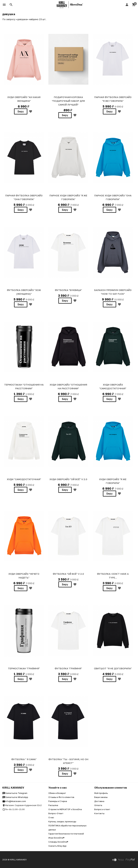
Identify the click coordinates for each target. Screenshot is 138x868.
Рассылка (53, 805)
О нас (51, 817)
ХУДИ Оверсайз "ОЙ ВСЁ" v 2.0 (68, 479)
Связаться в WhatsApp (15, 797)
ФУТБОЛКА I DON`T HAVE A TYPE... (113, 576)
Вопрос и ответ (102, 809)
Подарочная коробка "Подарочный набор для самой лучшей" (68, 101)
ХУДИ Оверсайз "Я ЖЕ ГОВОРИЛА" (113, 481)
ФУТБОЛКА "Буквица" (68, 290)
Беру (21, 111)
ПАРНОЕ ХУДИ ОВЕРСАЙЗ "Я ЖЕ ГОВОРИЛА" (68, 197)
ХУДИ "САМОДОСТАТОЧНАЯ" (24, 479)
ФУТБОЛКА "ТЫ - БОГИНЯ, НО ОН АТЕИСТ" (68, 761)
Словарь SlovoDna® (58, 842)
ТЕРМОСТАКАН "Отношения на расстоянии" (24, 386)
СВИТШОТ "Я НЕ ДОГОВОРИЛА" (113, 668)
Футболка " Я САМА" (24, 759)
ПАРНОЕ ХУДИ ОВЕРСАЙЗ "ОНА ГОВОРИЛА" (113, 197)
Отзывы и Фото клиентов (61, 797)
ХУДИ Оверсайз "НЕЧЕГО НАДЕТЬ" (24, 576)
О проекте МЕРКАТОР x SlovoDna (65, 809)
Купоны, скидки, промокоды (62, 821)
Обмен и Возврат (57, 793)
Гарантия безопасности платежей (66, 834)
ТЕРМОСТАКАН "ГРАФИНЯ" (24, 668)
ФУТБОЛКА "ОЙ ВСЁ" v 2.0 (68, 574)
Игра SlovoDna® (56, 838)
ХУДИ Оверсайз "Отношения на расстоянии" (68, 386)
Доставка (99, 801)
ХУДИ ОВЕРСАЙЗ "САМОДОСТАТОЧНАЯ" (113, 386)
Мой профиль (101, 793)
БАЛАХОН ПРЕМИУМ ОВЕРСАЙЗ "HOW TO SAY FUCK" (113, 292)
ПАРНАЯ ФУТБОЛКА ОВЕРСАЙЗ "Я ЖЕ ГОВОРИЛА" (113, 99)
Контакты (99, 813)
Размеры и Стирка (58, 801)
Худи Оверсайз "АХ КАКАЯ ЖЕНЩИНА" (24, 99)
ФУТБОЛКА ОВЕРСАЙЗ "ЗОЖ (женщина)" (24, 292)
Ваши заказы (101, 797)
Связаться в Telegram (15, 793)
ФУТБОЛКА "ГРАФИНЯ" (68, 668)
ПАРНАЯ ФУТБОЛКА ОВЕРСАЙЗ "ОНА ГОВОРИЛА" (24, 197)
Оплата (98, 805)
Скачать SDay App (57, 846)
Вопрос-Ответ (56, 813)
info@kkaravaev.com (14, 801)
